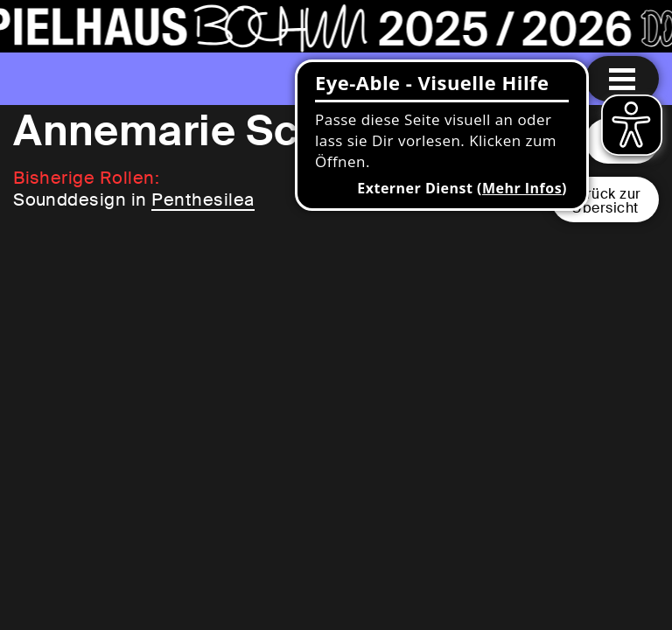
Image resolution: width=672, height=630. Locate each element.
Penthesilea (203, 199)
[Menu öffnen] (622, 79)
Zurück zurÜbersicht (605, 201)
